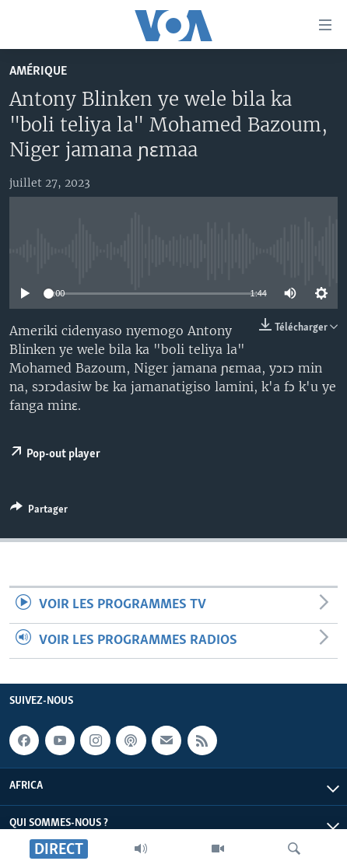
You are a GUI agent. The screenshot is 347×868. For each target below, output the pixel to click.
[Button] (39, 512)
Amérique (38, 71)
